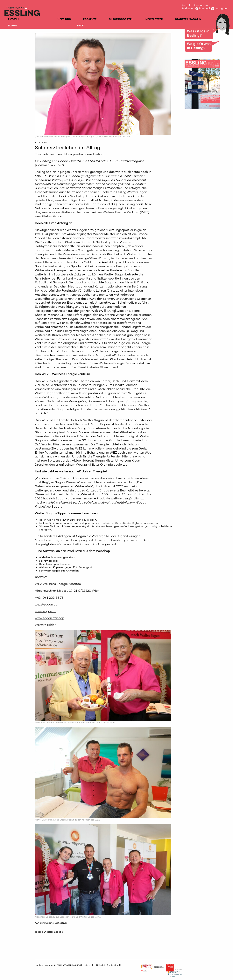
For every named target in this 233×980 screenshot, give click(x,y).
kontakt (187, 5)
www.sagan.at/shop (49, 618)
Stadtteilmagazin (53, 932)
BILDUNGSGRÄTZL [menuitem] (121, 19)
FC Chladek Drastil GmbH (107, 965)
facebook (203, 8)
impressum (201, 5)
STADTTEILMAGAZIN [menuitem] (188, 19)
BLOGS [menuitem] (12, 26)
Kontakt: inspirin (44, 965)
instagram (219, 8)
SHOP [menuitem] (81, 26)
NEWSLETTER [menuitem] (154, 19)
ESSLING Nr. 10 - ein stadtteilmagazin (116, 161)
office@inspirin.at (72, 965)
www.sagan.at (45, 611)
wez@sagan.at (46, 604)
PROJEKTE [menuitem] (90, 19)
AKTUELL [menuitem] (14, 19)
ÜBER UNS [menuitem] (64, 19)
